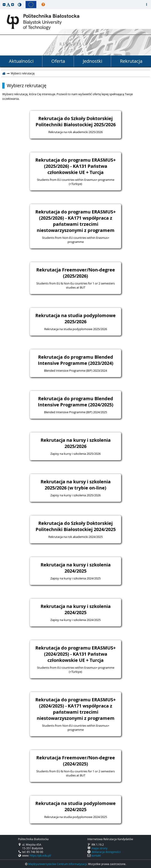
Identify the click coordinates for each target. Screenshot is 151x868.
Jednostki (92, 61)
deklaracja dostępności (106, 852)
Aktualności (21, 61)
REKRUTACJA (76, 45)
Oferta (58, 61)
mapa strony (99, 848)
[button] (4, 4)
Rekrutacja (131, 61)
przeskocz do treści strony (1, 1)
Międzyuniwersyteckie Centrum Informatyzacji (57, 864)
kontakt (96, 855)
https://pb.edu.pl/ (40, 855)
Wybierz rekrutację (27, 86)
